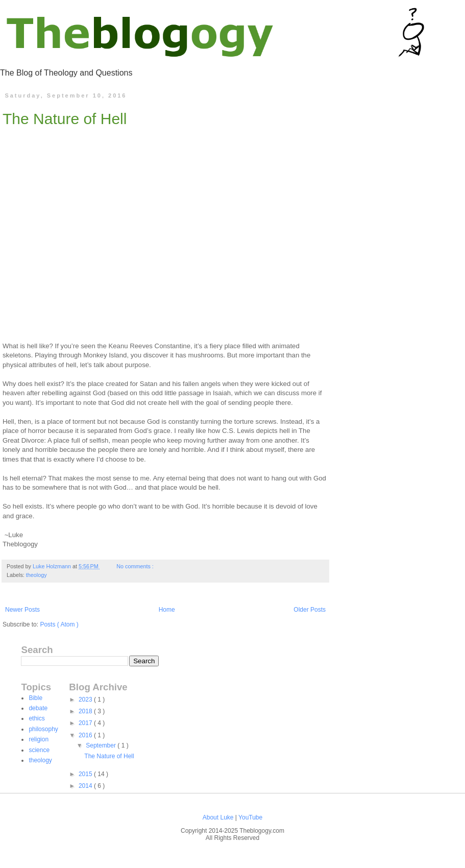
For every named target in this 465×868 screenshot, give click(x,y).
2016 (86, 735)
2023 (86, 700)
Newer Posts (22, 610)
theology (36, 575)
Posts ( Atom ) (59, 624)
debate (38, 708)
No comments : (136, 566)
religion (39, 739)
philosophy (43, 729)
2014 (86, 786)
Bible (35, 698)
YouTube (250, 817)
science (39, 750)
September (102, 745)
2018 (86, 711)
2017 (86, 723)
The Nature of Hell (65, 119)
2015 (86, 774)
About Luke (219, 817)
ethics (36, 718)
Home (167, 610)
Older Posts (310, 610)
